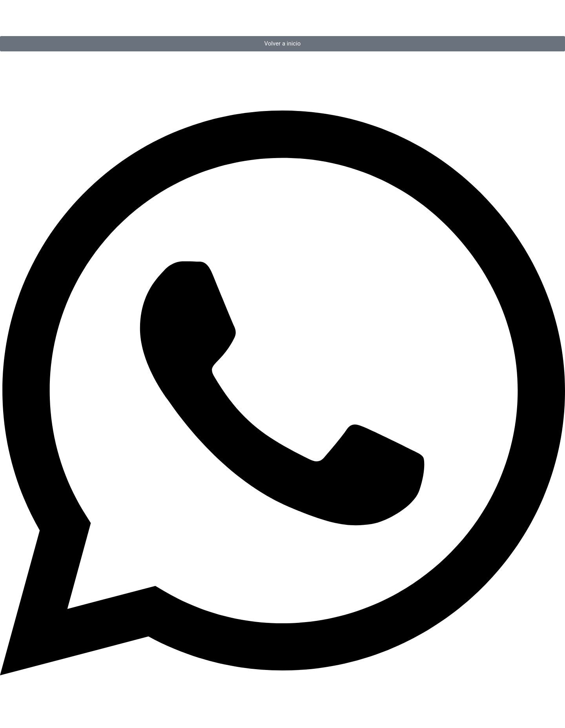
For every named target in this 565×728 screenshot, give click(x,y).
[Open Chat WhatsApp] (282, 714)
